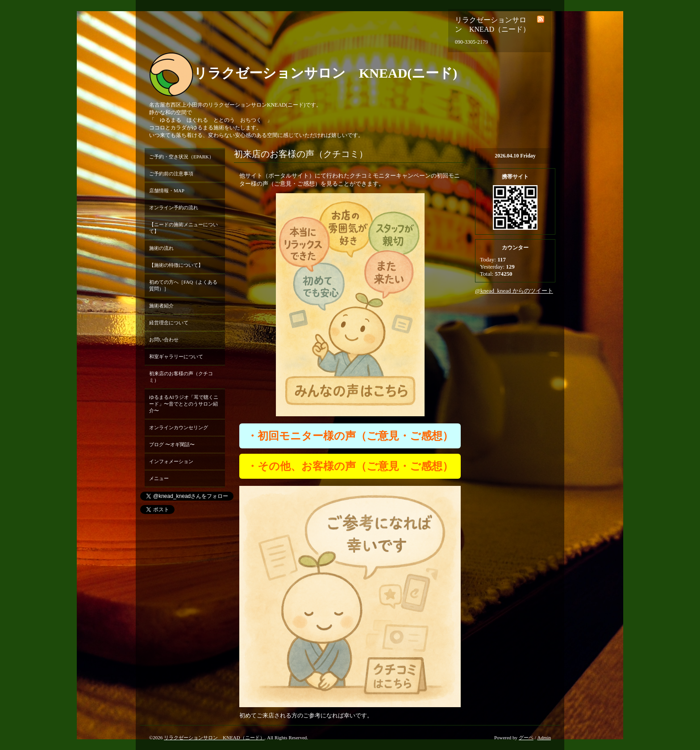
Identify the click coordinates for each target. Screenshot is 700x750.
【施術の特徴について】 (176, 265)
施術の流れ (161, 248)
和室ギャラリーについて (176, 356)
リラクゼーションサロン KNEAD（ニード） (214, 738)
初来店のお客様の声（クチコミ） (181, 377)
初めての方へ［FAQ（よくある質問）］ (183, 285)
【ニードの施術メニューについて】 (183, 228)
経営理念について (169, 323)
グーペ (526, 738)
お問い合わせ (164, 340)
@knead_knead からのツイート (514, 291)
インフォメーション (171, 461)
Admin (544, 738)
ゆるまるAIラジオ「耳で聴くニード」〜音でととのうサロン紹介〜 (184, 404)
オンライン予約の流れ (174, 207)
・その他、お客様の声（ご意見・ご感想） (350, 466)
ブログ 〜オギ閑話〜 (172, 444)
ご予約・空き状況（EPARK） (181, 157)
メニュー (159, 478)
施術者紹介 (161, 306)
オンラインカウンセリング (179, 427)
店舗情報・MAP (167, 191)
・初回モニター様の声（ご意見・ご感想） (350, 436)
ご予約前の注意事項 (171, 174)
